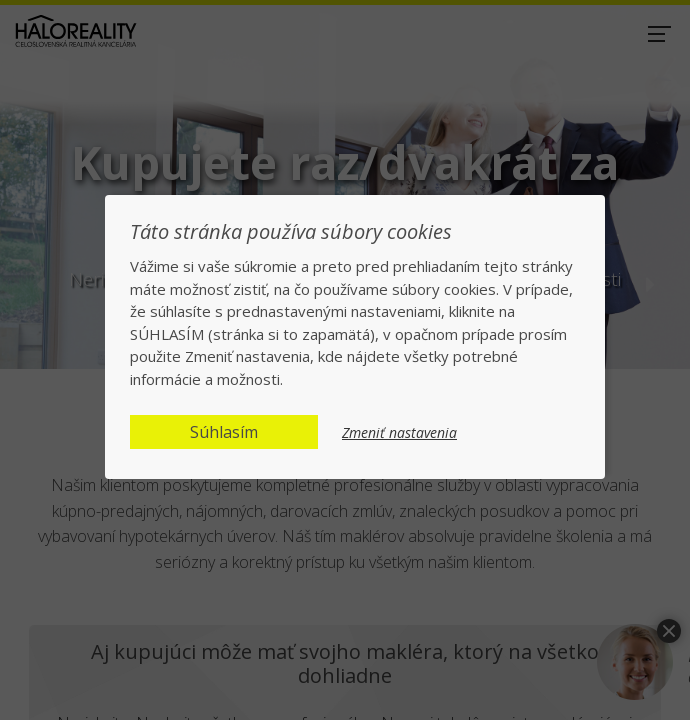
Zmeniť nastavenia (399, 433)
